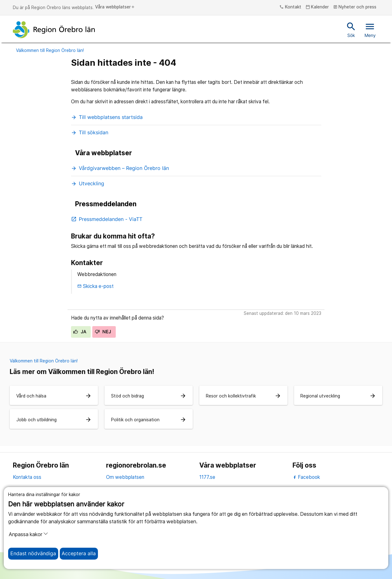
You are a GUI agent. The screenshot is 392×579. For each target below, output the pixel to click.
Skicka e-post (95, 286)
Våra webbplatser (115, 7)
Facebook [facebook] (306, 477)
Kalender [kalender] (317, 7)
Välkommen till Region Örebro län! (50, 50)
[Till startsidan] (54, 30)
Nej (103, 332)
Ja (80, 332)
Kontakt (290, 7)
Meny (370, 29)
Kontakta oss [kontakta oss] (27, 477)
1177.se (207, 477)
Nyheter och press (355, 7)
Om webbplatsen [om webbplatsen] (125, 477)
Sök (351, 29)
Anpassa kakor (28, 534)
